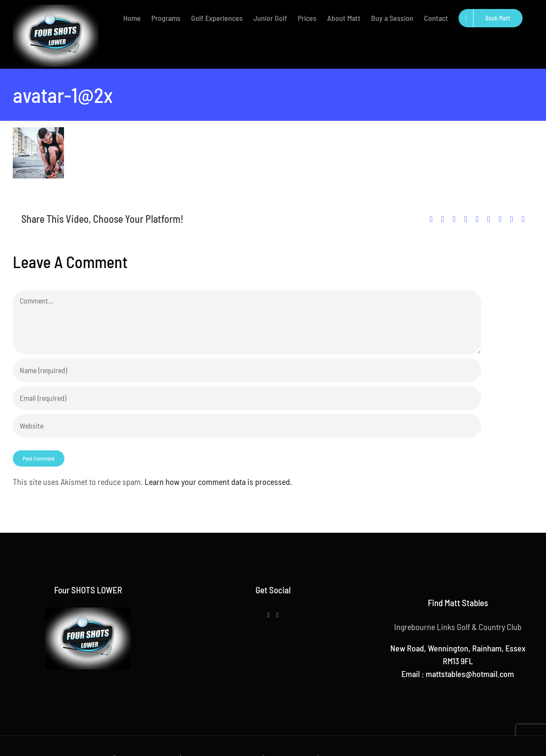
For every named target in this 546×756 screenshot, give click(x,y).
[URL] (247, 426)
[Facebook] (269, 615)
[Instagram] (277, 615)
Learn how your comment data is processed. (218, 482)
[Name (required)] (247, 370)
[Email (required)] (247, 398)
